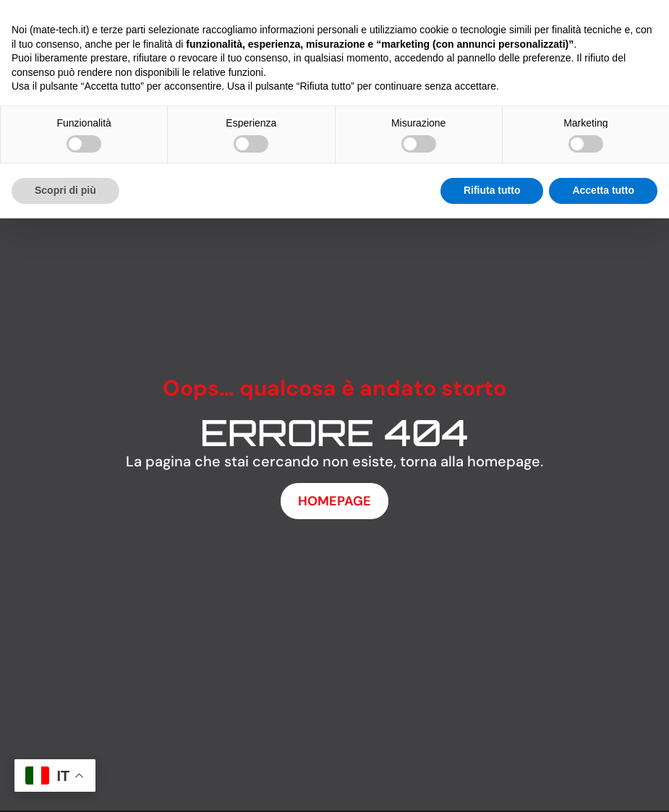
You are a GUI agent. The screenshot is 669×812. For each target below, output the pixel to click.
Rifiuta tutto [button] (492, 190)
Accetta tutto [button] (603, 190)
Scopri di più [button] (65, 190)
